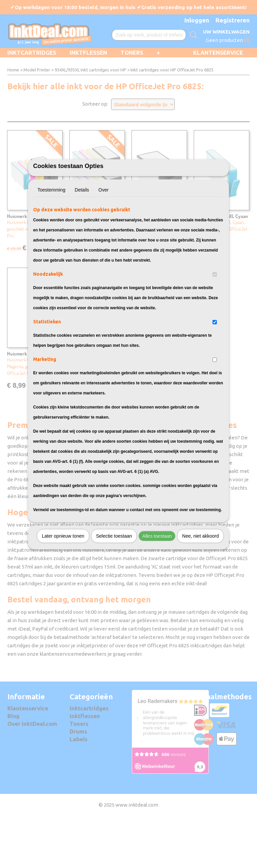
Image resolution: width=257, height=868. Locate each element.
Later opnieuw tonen (63, 573)
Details (82, 227)
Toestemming (51, 227)
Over (103, 227)
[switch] (215, 312)
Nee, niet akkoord (200, 573)
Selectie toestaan (114, 573)
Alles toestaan (157, 573)
